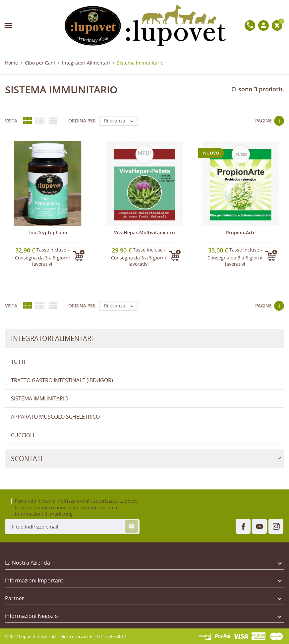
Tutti (18, 362)
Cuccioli (23, 435)
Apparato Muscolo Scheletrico (55, 417)
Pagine (263, 121)
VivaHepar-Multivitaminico (144, 232)
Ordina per (82, 121)
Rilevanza (120, 121)
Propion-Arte (241, 232)
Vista (11, 121)
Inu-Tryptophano (48, 232)
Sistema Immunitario (40, 398)
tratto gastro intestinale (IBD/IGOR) (62, 380)
